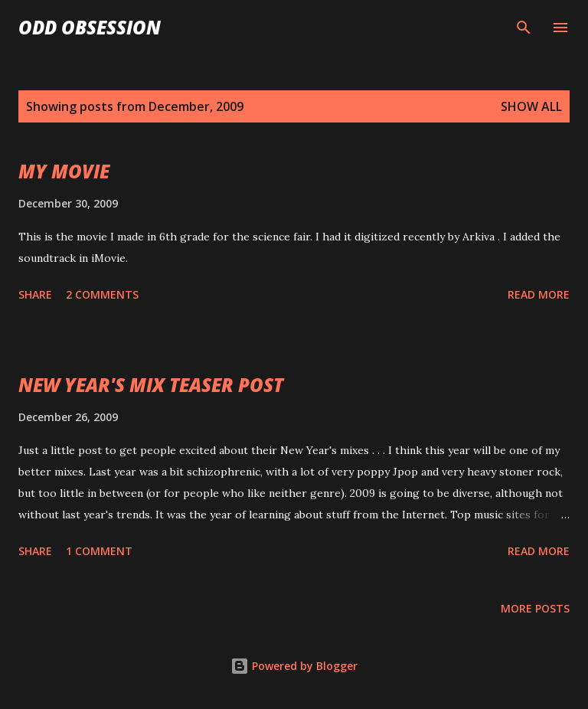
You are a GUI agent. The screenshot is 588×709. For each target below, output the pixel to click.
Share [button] (35, 294)
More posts (535, 608)
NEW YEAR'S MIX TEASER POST (151, 385)
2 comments (102, 294)
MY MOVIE (64, 171)
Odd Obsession (90, 27)
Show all (531, 106)
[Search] (524, 28)
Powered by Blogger (294, 666)
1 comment (99, 551)
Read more (539, 294)
